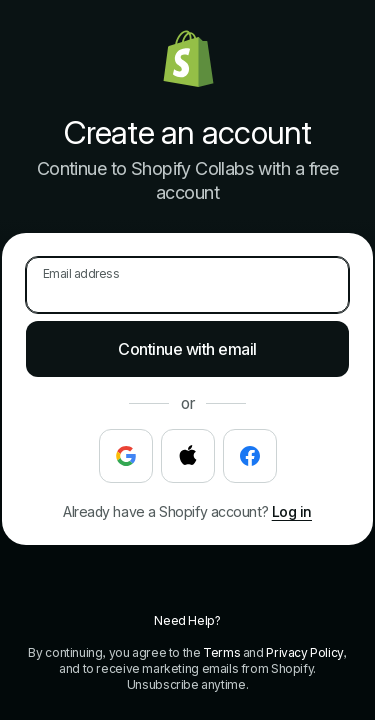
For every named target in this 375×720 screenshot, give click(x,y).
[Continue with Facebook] (250, 456)
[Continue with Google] (126, 456)
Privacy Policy (304, 652)
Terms (221, 652)
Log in (292, 511)
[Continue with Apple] (188, 456)
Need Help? (187, 620)
